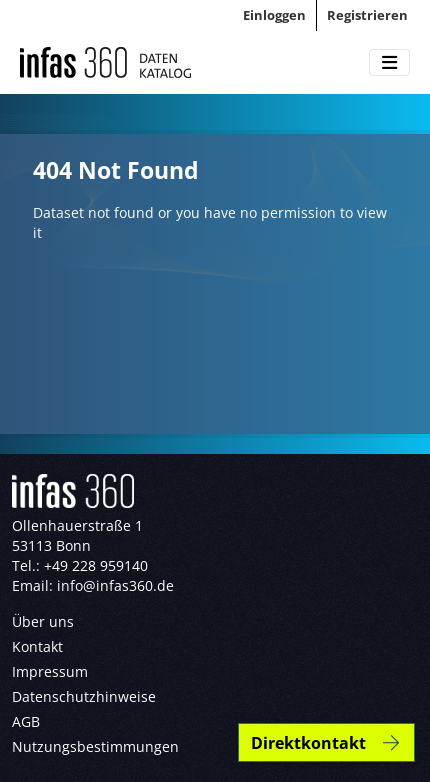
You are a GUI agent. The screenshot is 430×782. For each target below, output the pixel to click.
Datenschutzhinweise (84, 696)
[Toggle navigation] (389, 63)
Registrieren (367, 15)
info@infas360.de (115, 585)
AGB (26, 721)
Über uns (43, 621)
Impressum (50, 671)
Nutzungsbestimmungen (95, 746)
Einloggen (274, 15)
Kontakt (37, 646)
